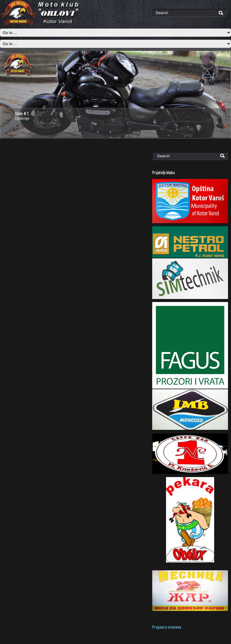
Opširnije (22, 119)
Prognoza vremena (167, 627)
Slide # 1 (22, 113)
